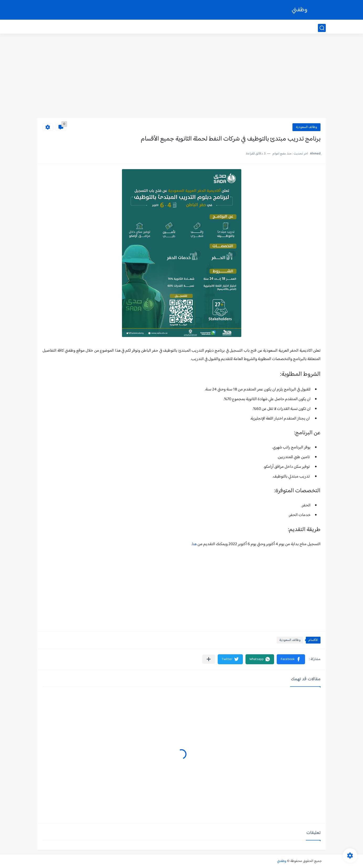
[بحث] (322, 28)
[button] (291, 659)
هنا (194, 544)
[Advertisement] (181, 77)
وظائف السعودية (306, 127)
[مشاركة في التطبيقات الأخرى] (209, 659)
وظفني (300, 10)
